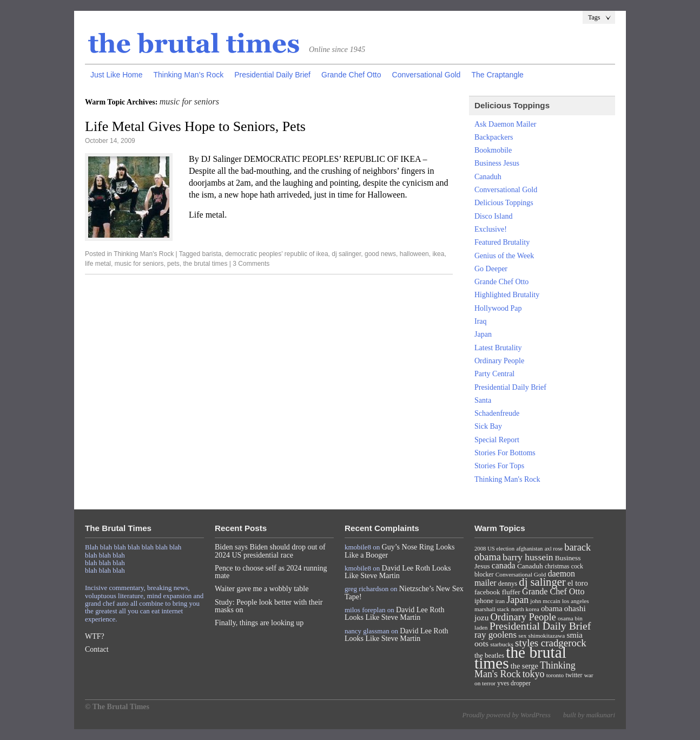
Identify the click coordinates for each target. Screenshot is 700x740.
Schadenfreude (497, 413)
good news (380, 254)
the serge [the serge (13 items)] (524, 666)
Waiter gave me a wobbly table (262, 589)
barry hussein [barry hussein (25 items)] (528, 557)
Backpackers (494, 137)
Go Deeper (491, 269)
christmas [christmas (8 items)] (557, 566)
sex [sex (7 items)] (522, 636)
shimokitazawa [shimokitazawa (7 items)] (547, 636)
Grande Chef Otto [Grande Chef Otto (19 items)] (553, 591)
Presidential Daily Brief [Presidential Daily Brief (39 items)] (540, 626)
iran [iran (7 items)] (500, 601)
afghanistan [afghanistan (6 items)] (529, 549)
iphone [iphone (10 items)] (484, 601)
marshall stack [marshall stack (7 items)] (492, 609)
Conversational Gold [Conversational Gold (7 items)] (521, 574)
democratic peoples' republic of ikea (276, 254)
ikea (438, 254)
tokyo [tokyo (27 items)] (534, 674)
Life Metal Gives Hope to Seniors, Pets (195, 126)
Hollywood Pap (498, 308)
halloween (414, 254)
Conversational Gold (427, 75)
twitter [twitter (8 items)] (574, 675)
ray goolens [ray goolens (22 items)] (496, 635)
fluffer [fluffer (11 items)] (511, 592)
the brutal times (205, 264)
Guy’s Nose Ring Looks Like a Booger (400, 551)
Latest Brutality (498, 348)
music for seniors (139, 264)
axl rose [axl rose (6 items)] (554, 549)
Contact (97, 649)
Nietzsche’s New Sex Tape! (404, 592)
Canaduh (488, 177)
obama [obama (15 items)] (552, 608)
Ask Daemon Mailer (505, 124)
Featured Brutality (502, 242)
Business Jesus (497, 163)
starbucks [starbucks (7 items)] (502, 644)
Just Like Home (116, 75)
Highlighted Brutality (507, 295)
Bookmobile (493, 150)
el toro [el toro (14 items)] (578, 583)
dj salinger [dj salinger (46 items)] (542, 582)
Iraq (481, 321)
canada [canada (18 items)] (504, 565)
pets (173, 264)
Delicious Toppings (504, 203)
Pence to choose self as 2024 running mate (271, 572)
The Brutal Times (194, 44)
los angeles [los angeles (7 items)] (576, 601)
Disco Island (493, 216)
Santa (483, 400)
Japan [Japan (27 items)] (517, 600)
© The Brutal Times (117, 707)
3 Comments (251, 264)
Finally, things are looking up (259, 623)
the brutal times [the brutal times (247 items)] (520, 658)
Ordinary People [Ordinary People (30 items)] (523, 617)
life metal (98, 264)
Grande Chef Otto (351, 75)
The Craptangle (497, 75)
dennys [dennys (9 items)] (508, 584)
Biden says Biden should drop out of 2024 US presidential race (270, 551)
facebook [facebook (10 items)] (487, 592)
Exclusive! (491, 229)
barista (212, 254)
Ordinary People (499, 361)
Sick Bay (488, 426)
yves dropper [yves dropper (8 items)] (514, 683)
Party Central (494, 374)
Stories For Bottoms (505, 453)
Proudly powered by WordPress (506, 715)
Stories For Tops (499, 466)
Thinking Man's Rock (144, 254)
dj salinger (346, 254)
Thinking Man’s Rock (188, 75)
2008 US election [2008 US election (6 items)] (494, 549)
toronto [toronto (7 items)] (555, 675)
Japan (483, 334)
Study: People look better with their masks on (269, 606)
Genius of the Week (504, 256)
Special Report (497, 440)
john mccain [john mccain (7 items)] (545, 601)
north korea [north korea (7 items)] (525, 609)
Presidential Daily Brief (272, 75)
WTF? (95, 636)
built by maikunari (589, 715)
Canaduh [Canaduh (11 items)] (530, 566)
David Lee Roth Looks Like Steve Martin (398, 572)
